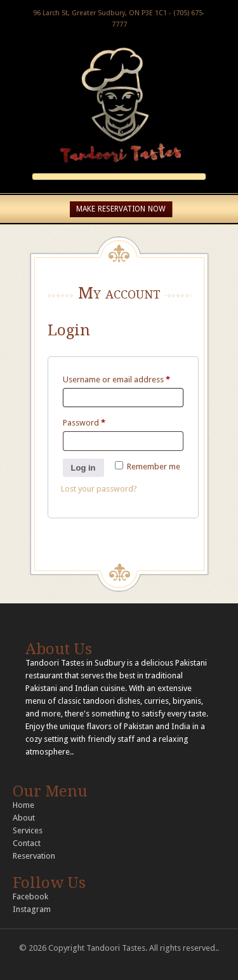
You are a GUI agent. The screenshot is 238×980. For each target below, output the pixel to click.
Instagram (32, 909)
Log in (83, 468)
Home (23, 805)
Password (84, 423)
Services (28, 830)
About (24, 818)
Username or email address (116, 379)
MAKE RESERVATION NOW (121, 209)
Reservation (34, 856)
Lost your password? (99, 489)
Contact (27, 843)
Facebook (30, 896)
